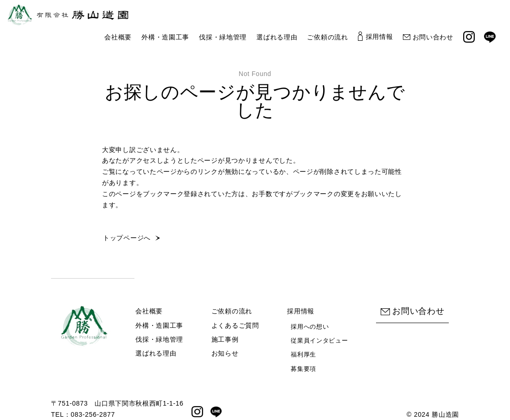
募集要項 (303, 369)
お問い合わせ (428, 37)
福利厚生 (303, 354)
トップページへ (127, 238)
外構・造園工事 (165, 37)
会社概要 (118, 37)
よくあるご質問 (235, 325)
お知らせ (225, 353)
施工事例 (225, 339)
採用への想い (310, 327)
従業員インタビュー (319, 340)
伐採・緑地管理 (223, 37)
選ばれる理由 (277, 37)
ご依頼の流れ (327, 37)
